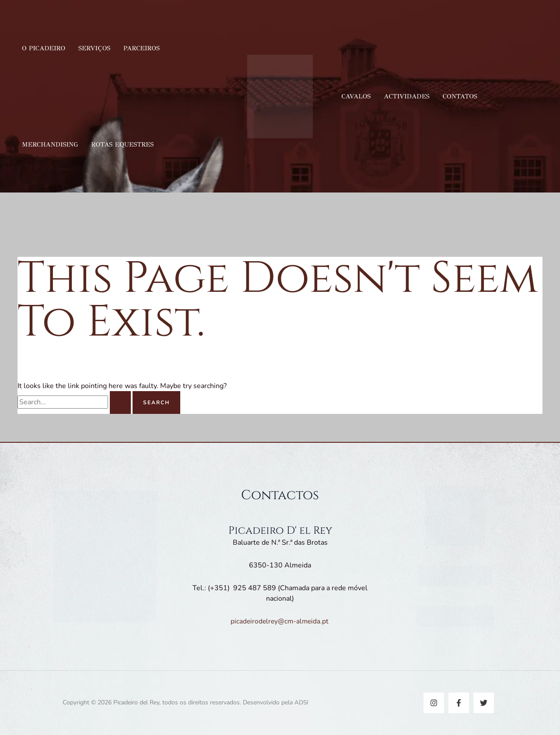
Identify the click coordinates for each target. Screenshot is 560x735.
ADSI (301, 702)
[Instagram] (434, 703)
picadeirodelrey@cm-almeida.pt (280, 621)
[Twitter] (484, 703)
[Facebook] (459, 703)
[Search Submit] (120, 402)
